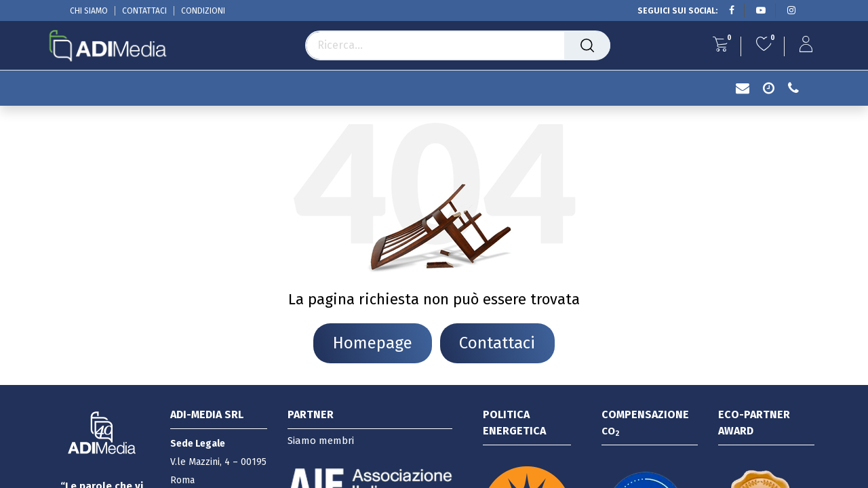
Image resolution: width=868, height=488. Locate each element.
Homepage (373, 343)
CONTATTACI (144, 11)
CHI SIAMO (89, 11)
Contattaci (497, 343)
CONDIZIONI (203, 11)
